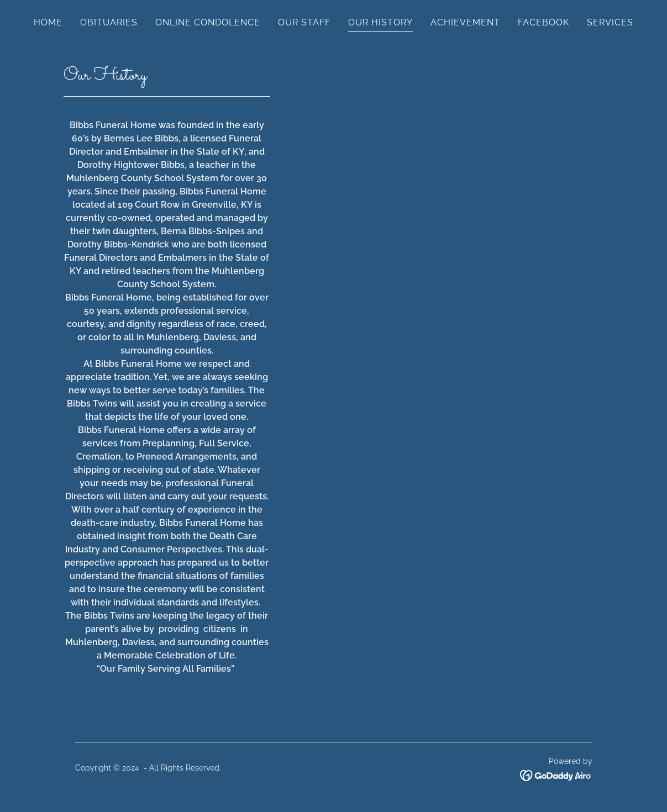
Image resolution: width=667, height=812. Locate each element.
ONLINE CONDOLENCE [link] (208, 22)
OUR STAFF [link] (304, 22)
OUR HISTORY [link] (380, 22)
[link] (556, 775)
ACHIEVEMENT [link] (465, 22)
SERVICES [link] (610, 22)
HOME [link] (48, 22)
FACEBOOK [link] (543, 22)
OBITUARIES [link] (109, 22)
